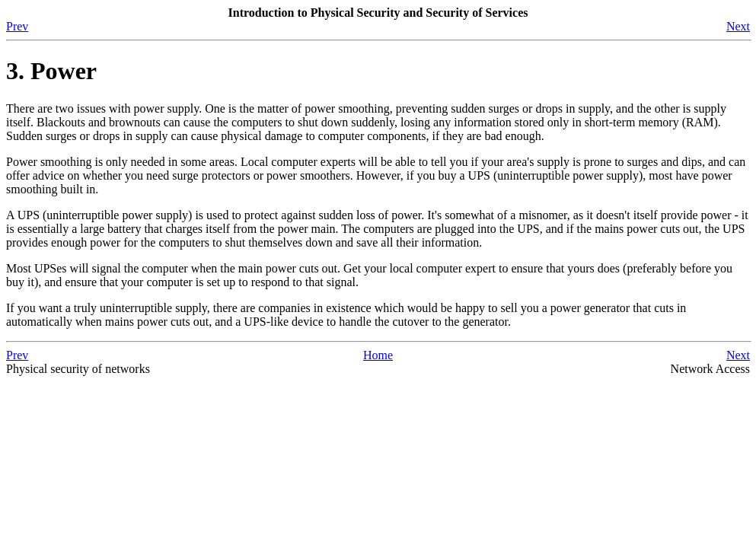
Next (738, 26)
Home (378, 355)
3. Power (51, 71)
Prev (17, 26)
